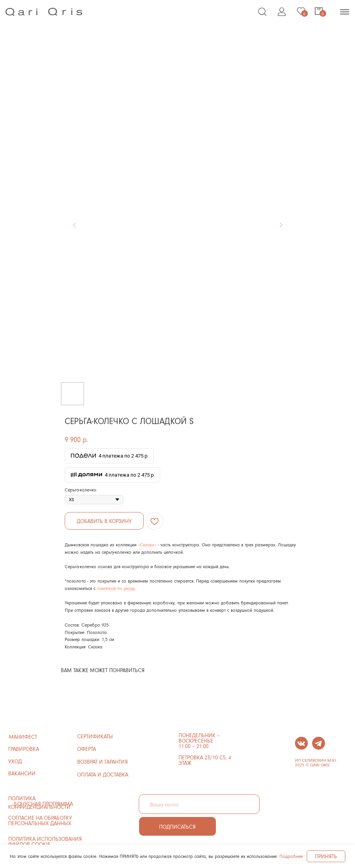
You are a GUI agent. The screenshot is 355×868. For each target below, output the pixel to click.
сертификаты (95, 736)
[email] (199, 804)
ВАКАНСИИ (22, 773)
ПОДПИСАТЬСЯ (177, 827)
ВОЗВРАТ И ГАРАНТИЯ (102, 761)
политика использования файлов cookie (45, 841)
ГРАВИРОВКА (24, 749)
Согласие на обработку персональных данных (40, 820)
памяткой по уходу (116, 588)
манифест (23, 737)
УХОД (15, 761)
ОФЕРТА (87, 749)
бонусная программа (43, 804)
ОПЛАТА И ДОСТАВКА (103, 774)
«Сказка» (147, 545)
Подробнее (291, 856)
